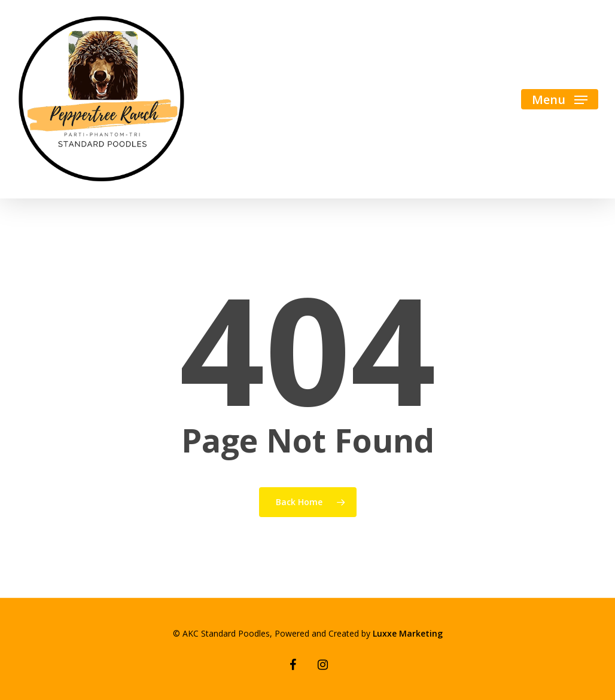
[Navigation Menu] (560, 100)
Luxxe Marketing (408, 633)
